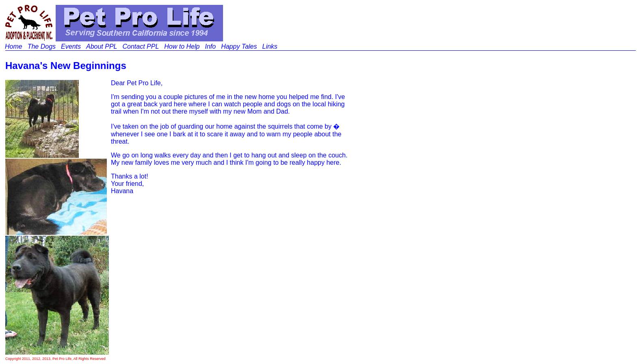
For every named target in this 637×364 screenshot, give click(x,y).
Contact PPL (141, 46)
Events (71, 46)
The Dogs (42, 46)
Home (14, 46)
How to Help (182, 46)
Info (210, 46)
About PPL (102, 46)
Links (270, 46)
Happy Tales (239, 46)
